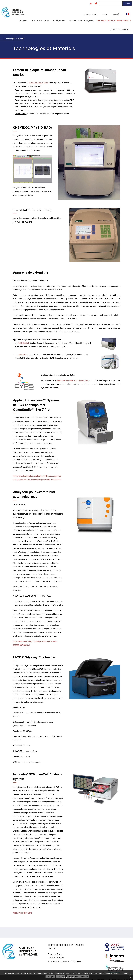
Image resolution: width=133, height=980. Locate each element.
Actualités (117, 14)
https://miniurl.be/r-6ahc (22, 913)
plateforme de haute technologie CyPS (72, 380)
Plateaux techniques (81, 21)
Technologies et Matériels (114, 21)
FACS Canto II (23, 343)
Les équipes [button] (59, 21)
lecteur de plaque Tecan (39, 83)
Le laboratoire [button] (40, 21)
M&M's (105, 14)
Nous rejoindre (121, 30)
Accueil (23, 21)
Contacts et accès (90, 14)
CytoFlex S (22, 355)
